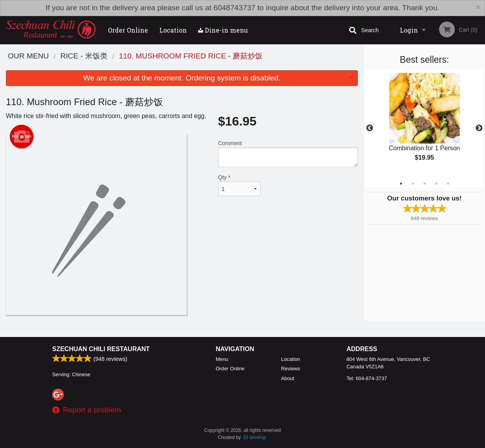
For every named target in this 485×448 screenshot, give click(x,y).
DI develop (254, 437)
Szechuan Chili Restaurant (101, 349)
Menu (222, 359)
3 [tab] (425, 184)
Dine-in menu (223, 30)
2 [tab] (413, 184)
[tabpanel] (424, 124)
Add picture (22, 137)
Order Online (128, 30)
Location (173, 30)
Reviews (290, 369)
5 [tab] (448, 184)
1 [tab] (401, 184)
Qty (239, 185)
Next (479, 128)
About (287, 378)
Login (409, 30)
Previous (370, 128)
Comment (288, 154)
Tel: (367, 378)
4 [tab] (436, 184)
